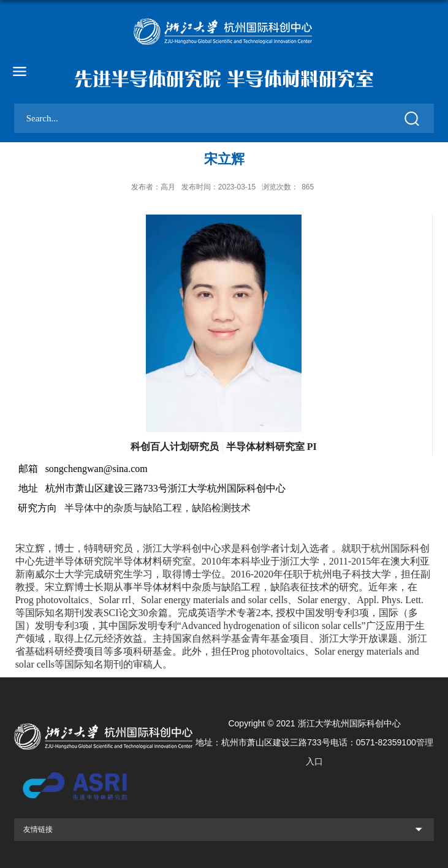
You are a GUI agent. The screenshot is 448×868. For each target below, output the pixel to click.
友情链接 (38, 829)
